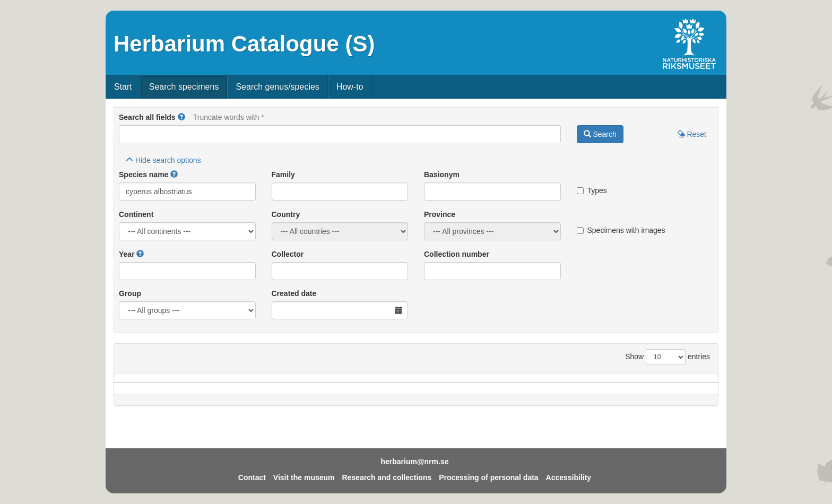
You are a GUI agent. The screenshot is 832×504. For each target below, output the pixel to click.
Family (283, 175)
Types (592, 190)
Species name (144, 175)
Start (123, 87)
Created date (294, 293)
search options (163, 160)
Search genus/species (277, 87)
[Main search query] (340, 134)
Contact (252, 477)
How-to (350, 87)
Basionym (442, 175)
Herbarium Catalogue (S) (244, 44)
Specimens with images (621, 230)
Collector (288, 254)
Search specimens (184, 87)
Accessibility (569, 477)
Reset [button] (692, 134)
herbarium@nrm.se (414, 462)
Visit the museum (304, 477)
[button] (181, 117)
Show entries (668, 357)
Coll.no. (608, 383)
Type (674, 383)
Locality (401, 383)
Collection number (457, 254)
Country (286, 214)
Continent (136, 214)
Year (127, 254)
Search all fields (147, 117)
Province (440, 214)
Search (600, 134)
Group (130, 293)
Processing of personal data (489, 477)
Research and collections (387, 477)
